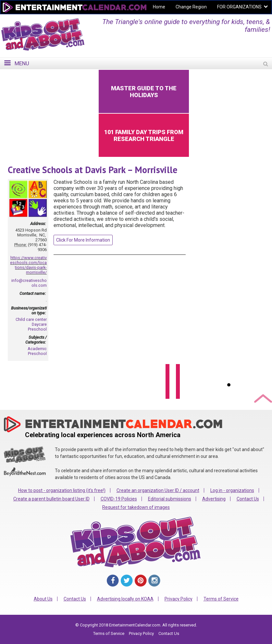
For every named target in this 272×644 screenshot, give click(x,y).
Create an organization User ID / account (158, 490)
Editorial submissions (170, 499)
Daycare (39, 324)
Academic (37, 349)
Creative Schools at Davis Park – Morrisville (93, 170)
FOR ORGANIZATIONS (239, 7)
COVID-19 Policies (119, 499)
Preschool (37, 329)
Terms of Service (221, 599)
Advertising (214, 499)
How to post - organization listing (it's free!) (62, 490)
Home (159, 7)
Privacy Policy (179, 599)
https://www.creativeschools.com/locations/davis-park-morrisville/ (28, 265)
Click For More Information (83, 240)
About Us (43, 599)
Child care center (31, 319)
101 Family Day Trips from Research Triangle (144, 135)
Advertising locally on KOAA (125, 599)
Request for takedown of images (136, 507)
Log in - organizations (232, 490)
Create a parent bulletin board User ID (51, 499)
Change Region (191, 7)
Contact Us (248, 499)
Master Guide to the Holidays (144, 92)
